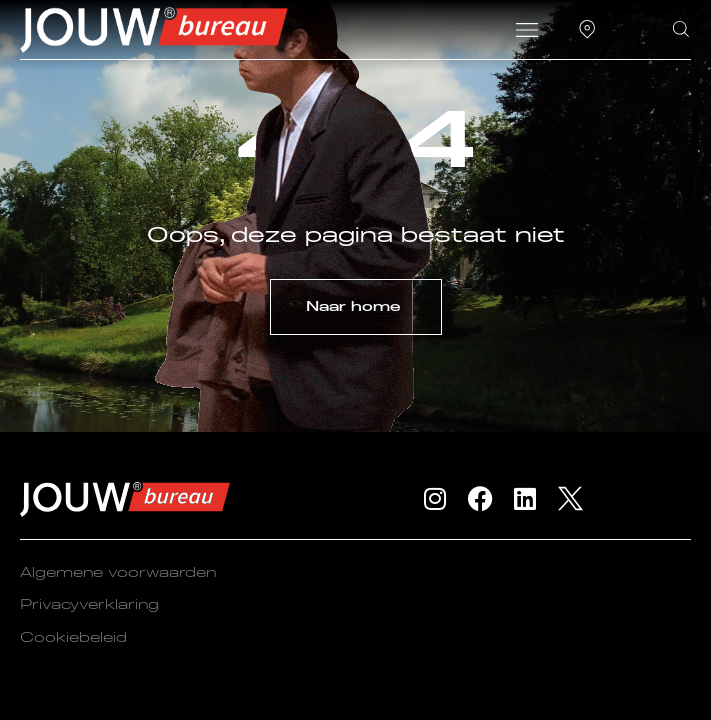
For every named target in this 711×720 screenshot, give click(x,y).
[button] (526, 32)
